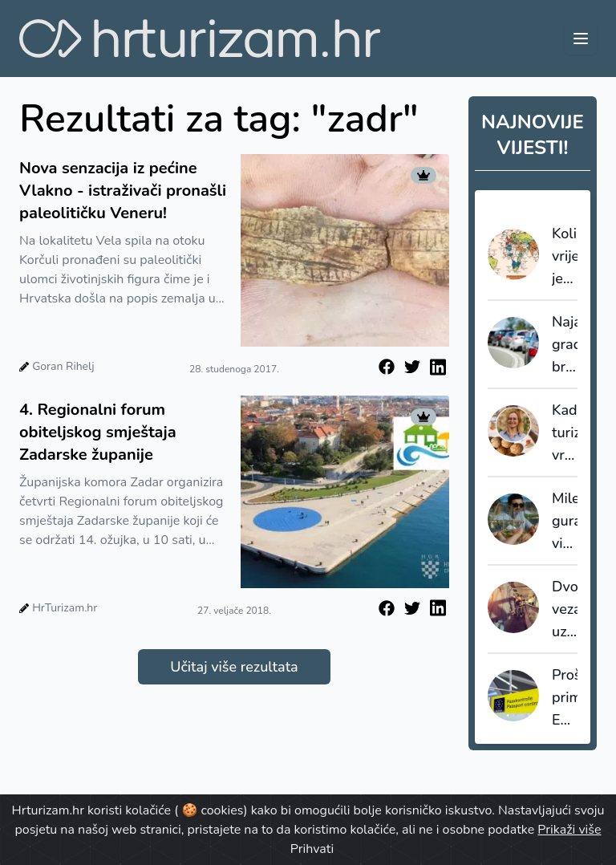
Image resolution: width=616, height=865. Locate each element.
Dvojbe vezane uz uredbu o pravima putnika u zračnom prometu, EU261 (565, 610)
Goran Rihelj (63, 366)
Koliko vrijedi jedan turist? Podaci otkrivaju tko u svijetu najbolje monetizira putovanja (565, 257)
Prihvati (312, 849)
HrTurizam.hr (65, 608)
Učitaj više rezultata (234, 667)
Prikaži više (569, 830)
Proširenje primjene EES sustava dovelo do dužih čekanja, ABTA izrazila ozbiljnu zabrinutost (565, 698)
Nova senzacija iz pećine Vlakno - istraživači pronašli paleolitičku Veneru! (123, 191)
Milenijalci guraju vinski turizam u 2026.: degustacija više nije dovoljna (565, 522)
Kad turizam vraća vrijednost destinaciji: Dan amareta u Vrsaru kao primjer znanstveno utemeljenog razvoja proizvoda (565, 433)
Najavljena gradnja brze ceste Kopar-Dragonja (565, 345)
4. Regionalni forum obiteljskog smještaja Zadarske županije (98, 432)
